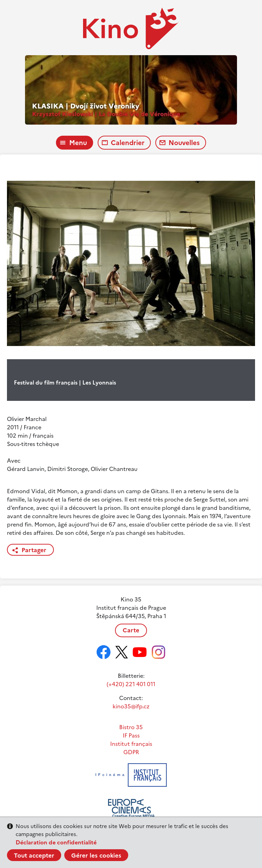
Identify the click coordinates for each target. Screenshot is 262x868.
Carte (131, 630)
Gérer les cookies (96, 856)
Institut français (131, 744)
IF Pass (131, 735)
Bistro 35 (131, 727)
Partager (34, 550)
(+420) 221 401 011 (131, 684)
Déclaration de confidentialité (56, 842)
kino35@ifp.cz (131, 706)
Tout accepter (34, 856)
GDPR (131, 752)
